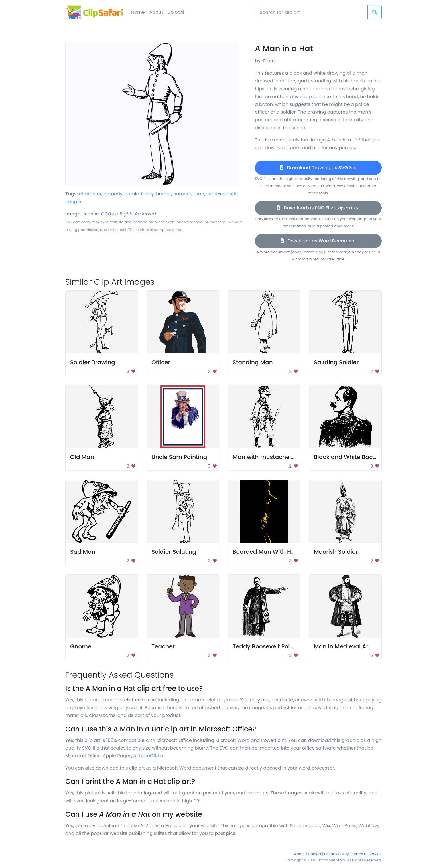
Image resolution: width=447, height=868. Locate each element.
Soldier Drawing (93, 362)
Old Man (82, 457)
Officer (161, 362)
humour (182, 194)
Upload (176, 12)
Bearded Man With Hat (265, 552)
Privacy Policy (336, 854)
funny (148, 194)
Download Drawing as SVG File (318, 168)
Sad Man (83, 552)
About (156, 12)
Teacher (163, 646)
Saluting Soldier (336, 362)
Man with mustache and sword (277, 457)
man (199, 194)
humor (163, 194)
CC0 (106, 214)
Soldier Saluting (174, 552)
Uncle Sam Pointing (179, 457)
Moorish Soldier (336, 552)
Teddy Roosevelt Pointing (269, 646)
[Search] (311, 12)
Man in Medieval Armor (347, 646)
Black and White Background (355, 457)
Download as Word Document (318, 241)
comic (132, 194)
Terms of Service (367, 854)
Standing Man (253, 362)
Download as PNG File (318, 208)
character (90, 194)
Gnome (81, 646)
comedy (113, 194)
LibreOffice (151, 756)
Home (138, 12)
